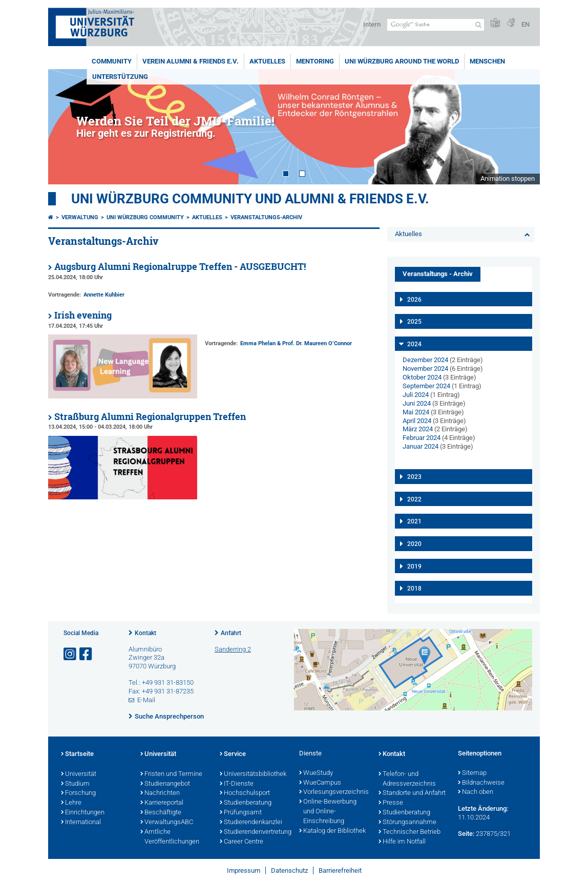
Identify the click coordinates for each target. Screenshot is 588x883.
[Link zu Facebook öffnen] (87, 654)
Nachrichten (160, 793)
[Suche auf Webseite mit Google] (436, 25)
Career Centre (241, 842)
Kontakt (145, 633)
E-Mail (146, 700)
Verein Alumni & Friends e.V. (191, 61)
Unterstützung (120, 77)
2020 (414, 544)
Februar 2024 (422, 438)
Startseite (77, 754)
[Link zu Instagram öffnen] (71, 654)
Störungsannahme (407, 823)
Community (112, 61)
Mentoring (315, 61)
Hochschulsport (245, 793)
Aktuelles (267, 61)
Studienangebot (165, 784)
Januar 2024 (421, 446)
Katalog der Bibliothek (332, 831)
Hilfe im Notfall (402, 842)
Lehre (71, 803)
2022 (414, 499)
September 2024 (426, 386)
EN (526, 24)
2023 (414, 477)
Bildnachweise (481, 783)
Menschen (487, 61)
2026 (414, 300)
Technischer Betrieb (409, 832)
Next (522, 127)
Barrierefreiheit (340, 870)
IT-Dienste (237, 784)
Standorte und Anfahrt (412, 793)
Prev (66, 127)
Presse (391, 803)
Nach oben (476, 792)
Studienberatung (246, 803)
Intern (372, 24)
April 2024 (417, 421)
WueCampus (320, 783)
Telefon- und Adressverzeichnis (407, 779)
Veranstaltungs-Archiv (266, 217)
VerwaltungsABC (167, 823)
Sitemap (472, 773)
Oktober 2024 (422, 377)
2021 (414, 521)
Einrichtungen (83, 813)
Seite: (466, 834)
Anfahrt (231, 633)
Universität (79, 774)
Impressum (244, 870)
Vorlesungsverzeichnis (334, 792)
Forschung (78, 793)
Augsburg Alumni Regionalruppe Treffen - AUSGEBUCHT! (180, 267)
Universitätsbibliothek (253, 774)
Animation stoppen (508, 178)
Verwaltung (80, 217)
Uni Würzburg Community (145, 217)
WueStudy (316, 773)
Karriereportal (162, 803)
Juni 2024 (417, 403)
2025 (414, 322)
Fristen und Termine (171, 774)
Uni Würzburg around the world (402, 61)
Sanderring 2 (233, 649)
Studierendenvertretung (254, 832)
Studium (75, 784)
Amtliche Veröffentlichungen (170, 837)
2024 (414, 344)
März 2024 (418, 429)
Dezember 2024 (425, 360)
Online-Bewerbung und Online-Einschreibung (328, 812)
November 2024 (425, 369)
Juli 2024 (416, 395)
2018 (414, 588)
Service (233, 754)
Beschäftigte (161, 813)
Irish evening (83, 315)
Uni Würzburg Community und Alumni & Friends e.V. (250, 199)
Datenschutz (289, 870)
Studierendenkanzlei (251, 823)
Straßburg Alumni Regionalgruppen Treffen (150, 417)
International (81, 823)
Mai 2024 (416, 412)
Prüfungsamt (241, 813)
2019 (414, 566)
